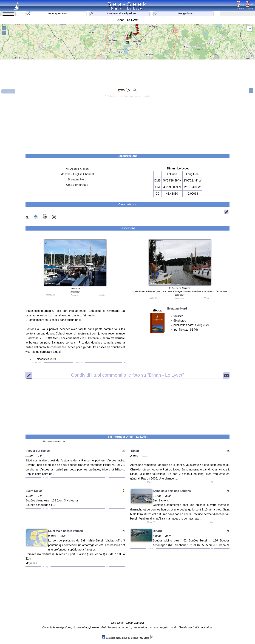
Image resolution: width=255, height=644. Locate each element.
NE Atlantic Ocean (77, 169)
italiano (240, 8)
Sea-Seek (127, 4)
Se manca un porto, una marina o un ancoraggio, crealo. (143, 627)
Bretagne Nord (77, 179)
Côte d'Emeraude (77, 185)
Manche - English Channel (77, 174)
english (240, 3)
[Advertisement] (127, 124)
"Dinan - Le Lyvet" (127, 375)
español (250, 8)
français (250, 3)
